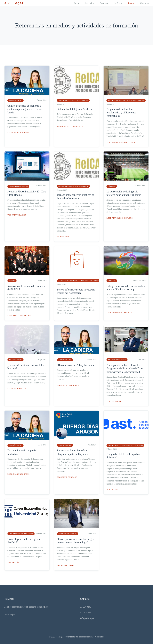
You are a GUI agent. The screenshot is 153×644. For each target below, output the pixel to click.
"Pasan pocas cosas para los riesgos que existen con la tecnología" (76, 540)
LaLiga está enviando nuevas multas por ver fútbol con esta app (126, 288)
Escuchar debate (17, 388)
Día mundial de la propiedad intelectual (22, 452)
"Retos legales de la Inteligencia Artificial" (24, 540)
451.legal (14, 3)
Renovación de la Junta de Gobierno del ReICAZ (26, 288)
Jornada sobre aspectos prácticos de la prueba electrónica (76, 197)
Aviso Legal (10, 614)
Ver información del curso (122, 142)
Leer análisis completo (119, 312)
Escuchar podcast (67, 477)
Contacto (144, 3)
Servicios (90, 3)
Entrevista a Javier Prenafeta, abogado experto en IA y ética (73, 452)
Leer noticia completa (20, 316)
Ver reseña (63, 237)
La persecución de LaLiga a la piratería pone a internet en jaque (124, 193)
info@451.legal (87, 618)
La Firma (118, 3)
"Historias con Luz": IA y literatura (75, 365)
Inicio (77, 3)
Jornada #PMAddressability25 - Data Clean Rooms (27, 193)
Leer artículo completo (120, 218)
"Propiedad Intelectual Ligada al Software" (123, 455)
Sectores (104, 3)
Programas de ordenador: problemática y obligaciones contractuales (121, 112)
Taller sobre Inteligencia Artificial (75, 109)
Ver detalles (114, 401)
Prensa (131, 3)
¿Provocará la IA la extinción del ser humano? (26, 367)
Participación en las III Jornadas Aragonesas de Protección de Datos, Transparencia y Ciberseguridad (125, 368)
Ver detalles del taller (70, 126)
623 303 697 (86, 612)
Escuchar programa (19, 133)
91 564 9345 (86, 606)
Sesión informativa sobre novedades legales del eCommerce (76, 291)
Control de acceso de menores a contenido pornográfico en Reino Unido (25, 109)
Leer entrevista (66, 565)
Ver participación (17, 215)
